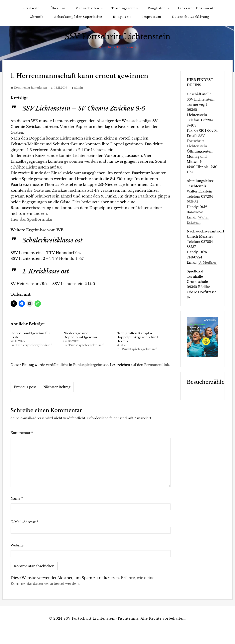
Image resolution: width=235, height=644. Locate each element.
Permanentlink (157, 365)
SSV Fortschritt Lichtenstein (117, 37)
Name (17, 498)
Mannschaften (87, 8)
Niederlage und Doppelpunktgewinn (80, 335)
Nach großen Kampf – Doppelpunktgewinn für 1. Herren (138, 337)
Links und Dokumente (197, 8)
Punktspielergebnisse (91, 365)
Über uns (58, 8)
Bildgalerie (122, 17)
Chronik (37, 17)
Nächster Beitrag (57, 387)
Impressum (152, 17)
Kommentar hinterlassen (31, 88)
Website (17, 545)
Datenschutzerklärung (191, 17)
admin (79, 88)
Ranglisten (157, 8)
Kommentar (22, 433)
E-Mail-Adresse (24, 522)
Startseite (32, 8)
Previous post (25, 387)
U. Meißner (207, 262)
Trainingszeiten (125, 8)
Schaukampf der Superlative (78, 17)
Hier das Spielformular (32, 219)
